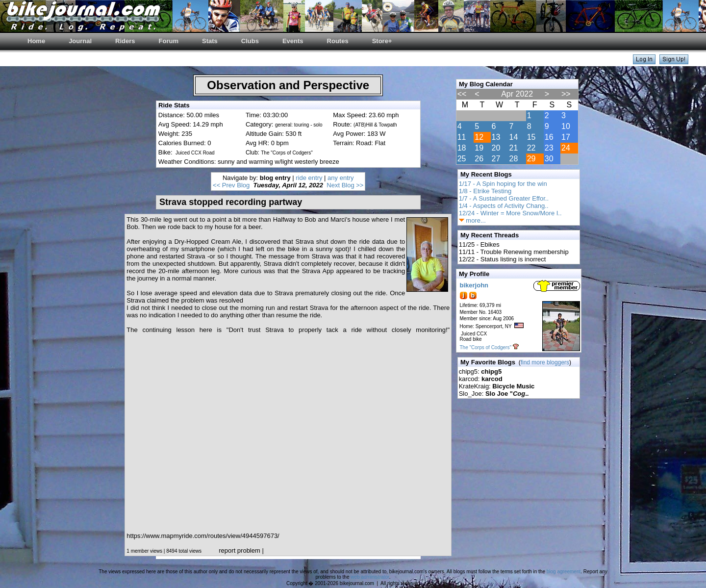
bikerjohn (474, 285)
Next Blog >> (345, 185)
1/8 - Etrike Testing (485, 191)
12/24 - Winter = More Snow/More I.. (510, 213)
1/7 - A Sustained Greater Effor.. (504, 198)
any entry (340, 178)
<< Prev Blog (231, 185)
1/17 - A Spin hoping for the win (503, 184)
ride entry (309, 178)
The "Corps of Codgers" (486, 347)
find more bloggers (545, 362)
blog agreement (564, 572)
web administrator (370, 577)
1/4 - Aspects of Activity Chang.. (504, 206)
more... (472, 220)
